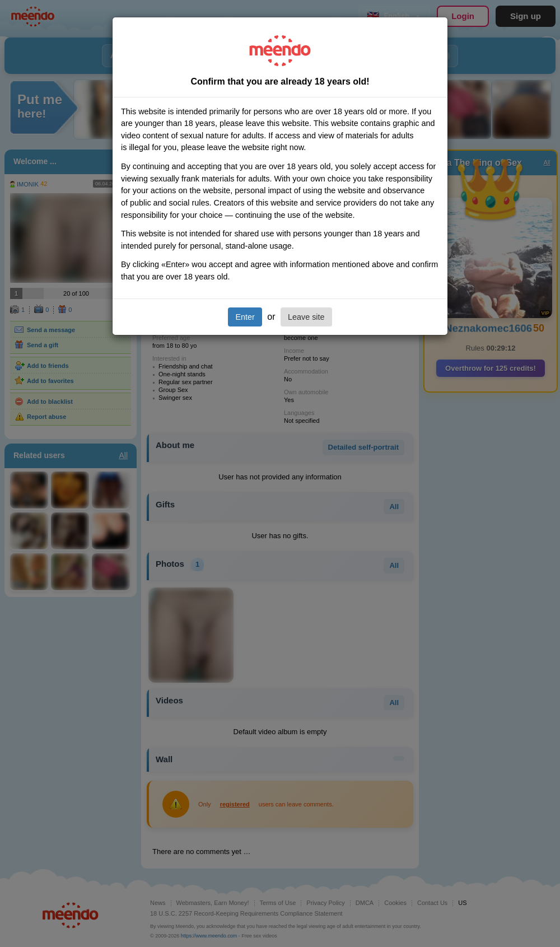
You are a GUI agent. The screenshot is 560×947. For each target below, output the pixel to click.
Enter (245, 317)
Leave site (306, 317)
